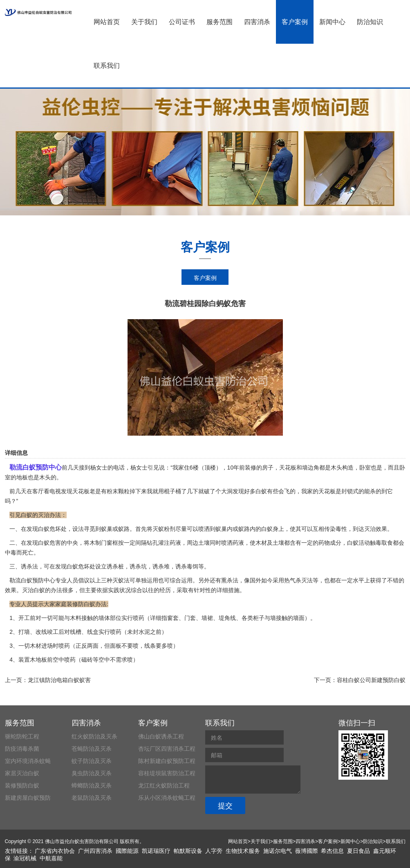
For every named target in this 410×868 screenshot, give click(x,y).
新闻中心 (332, 22)
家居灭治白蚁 (22, 773)
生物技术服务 (243, 851)
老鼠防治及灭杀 (92, 798)
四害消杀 (257, 22)
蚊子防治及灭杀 (92, 761)
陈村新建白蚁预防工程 (167, 761)
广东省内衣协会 (55, 851)
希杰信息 (332, 851)
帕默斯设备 (188, 851)
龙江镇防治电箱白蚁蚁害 (59, 680)
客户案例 (295, 22)
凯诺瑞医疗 (156, 851)
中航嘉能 (51, 858)
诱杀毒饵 (187, 566)
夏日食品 (358, 851)
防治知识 (370, 22)
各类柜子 (253, 618)
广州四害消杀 (95, 851)
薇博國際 (307, 851)
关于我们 (144, 22)
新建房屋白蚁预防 (28, 798)
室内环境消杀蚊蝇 (28, 761)
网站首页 (107, 22)
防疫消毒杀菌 (22, 749)
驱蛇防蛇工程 (22, 736)
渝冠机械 (25, 858)
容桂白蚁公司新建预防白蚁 (371, 680)
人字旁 (214, 851)
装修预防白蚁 (22, 785)
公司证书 (182, 22)
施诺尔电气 (278, 851)
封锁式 (350, 491)
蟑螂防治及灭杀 (92, 785)
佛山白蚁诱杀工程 (161, 736)
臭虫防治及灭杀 (92, 773)
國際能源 (127, 851)
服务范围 (220, 22)
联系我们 (107, 66)
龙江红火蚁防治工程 (164, 785)
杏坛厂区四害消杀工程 (167, 749)
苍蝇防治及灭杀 (92, 749)
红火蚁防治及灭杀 (94, 736)
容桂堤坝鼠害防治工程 (167, 773)
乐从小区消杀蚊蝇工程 (167, 798)
